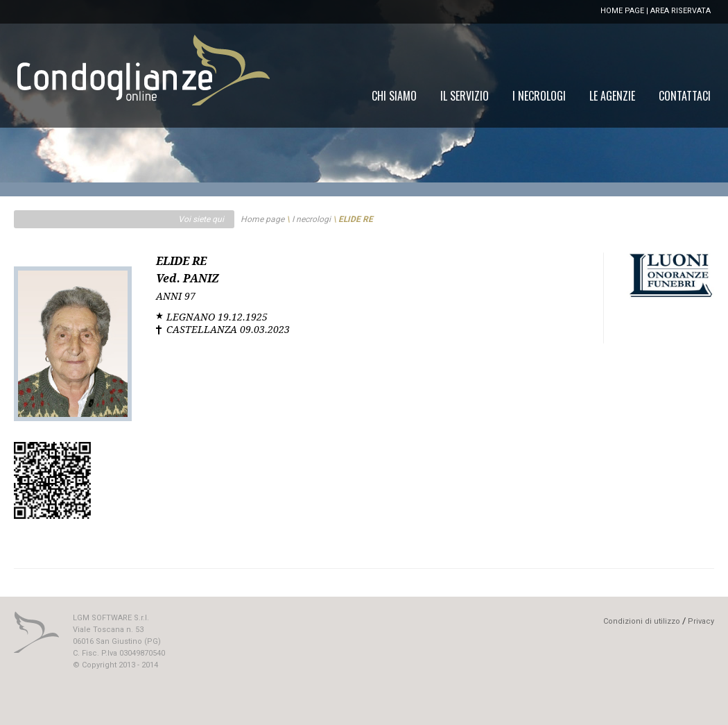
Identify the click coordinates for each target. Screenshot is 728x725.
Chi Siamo (394, 96)
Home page (262, 219)
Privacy (701, 621)
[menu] (541, 96)
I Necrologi (539, 96)
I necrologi (311, 219)
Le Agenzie (612, 96)
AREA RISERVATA (681, 11)
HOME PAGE (622, 11)
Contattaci (685, 96)
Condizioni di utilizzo (642, 621)
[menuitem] (685, 96)
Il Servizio (465, 96)
